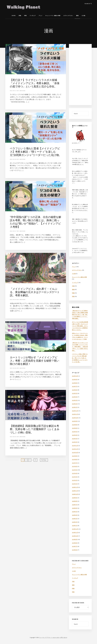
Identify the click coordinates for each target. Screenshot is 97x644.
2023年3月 (75, 400)
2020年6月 (75, 508)
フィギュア (75, 283)
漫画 (73, 289)
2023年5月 (75, 393)
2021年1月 (75, 484)
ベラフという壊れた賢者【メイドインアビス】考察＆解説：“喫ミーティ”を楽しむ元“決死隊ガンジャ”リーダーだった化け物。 (36, 153)
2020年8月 (75, 501)
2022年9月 (75, 421)
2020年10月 (75, 494)
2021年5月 (75, 470)
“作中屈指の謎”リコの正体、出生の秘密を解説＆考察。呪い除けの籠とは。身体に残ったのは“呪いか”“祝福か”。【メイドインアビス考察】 (35, 225)
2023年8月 (75, 383)
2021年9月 (75, 456)
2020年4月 (75, 515)
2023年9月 (75, 380)
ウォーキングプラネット (46, 638)
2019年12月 (75, 529)
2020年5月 (75, 512)
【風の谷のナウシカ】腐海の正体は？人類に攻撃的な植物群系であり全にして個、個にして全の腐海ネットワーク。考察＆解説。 (80, 315)
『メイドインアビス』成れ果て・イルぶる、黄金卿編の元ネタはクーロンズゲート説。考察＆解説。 (35, 295)
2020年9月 (75, 498)
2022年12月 (75, 411)
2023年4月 (75, 397)
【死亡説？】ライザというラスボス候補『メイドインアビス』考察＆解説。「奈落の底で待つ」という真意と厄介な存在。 (35, 83)
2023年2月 (75, 404)
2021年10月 (75, 453)
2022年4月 (75, 435)
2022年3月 (75, 439)
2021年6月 (75, 466)
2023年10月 (75, 376)
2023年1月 (75, 407)
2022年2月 (75, 442)
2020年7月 (75, 505)
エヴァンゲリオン (77, 270)
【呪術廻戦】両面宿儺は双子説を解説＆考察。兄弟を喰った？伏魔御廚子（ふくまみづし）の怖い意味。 (35, 432)
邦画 (73, 296)
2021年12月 (75, 446)
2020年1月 (75, 526)
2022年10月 (75, 418)
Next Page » (44, 464)
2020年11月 (75, 491)
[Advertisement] (80, 75)
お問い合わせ (64, 638)
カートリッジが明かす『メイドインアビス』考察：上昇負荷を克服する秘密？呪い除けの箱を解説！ (35, 364)
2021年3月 (75, 477)
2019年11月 (75, 533)
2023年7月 (75, 386)
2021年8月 (75, 460)
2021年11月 (75, 449)
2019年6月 (75, 550)
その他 (74, 274)
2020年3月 (75, 519)
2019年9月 (75, 539)
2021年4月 (75, 473)
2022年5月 (75, 432)
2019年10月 (75, 536)
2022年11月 (75, 414)
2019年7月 (75, 546)
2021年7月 (75, 463)
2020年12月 (75, 487)
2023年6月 (75, 390)
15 (36, 464)
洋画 (73, 286)
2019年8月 (75, 543)
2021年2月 (75, 480)
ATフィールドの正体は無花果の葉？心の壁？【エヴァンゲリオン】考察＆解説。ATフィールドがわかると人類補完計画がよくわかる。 (80, 326)
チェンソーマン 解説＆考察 (79, 277)
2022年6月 (75, 428)
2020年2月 (75, 522)
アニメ (74, 267)
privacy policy (56, 638)
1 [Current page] (23, 464)
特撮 (73, 293)
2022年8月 (75, 425)
